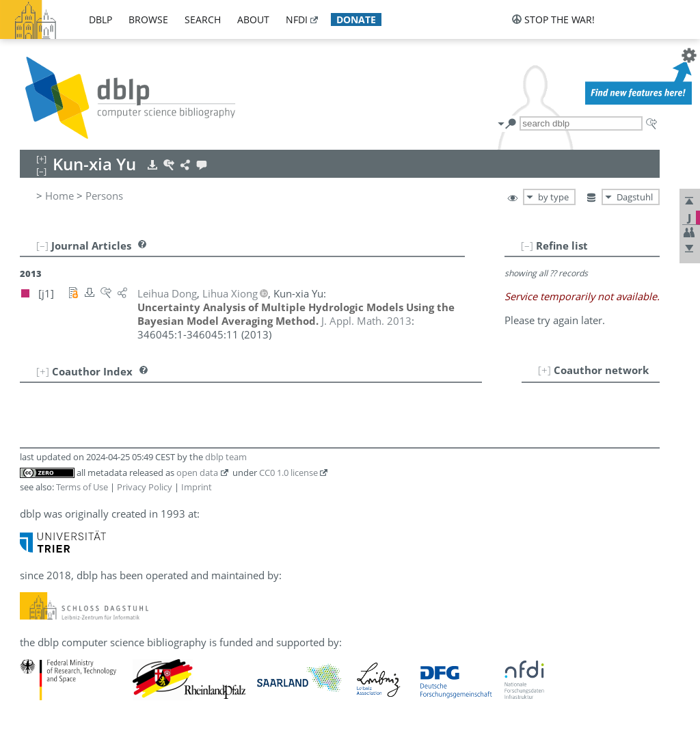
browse (148, 19)
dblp (100, 19)
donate (356, 19)
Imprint (197, 487)
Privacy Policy (145, 487)
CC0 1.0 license (288, 473)
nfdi (297, 19)
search (203, 19)
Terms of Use (82, 487)
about (253, 19)
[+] (544, 370)
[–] (527, 245)
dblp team (226, 457)
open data (197, 473)
